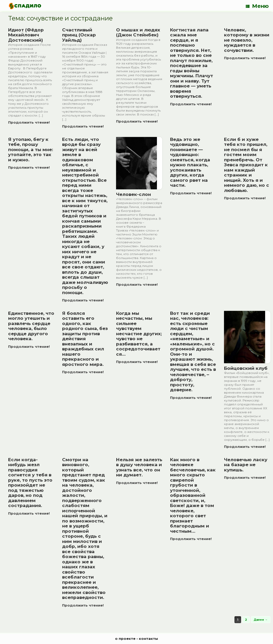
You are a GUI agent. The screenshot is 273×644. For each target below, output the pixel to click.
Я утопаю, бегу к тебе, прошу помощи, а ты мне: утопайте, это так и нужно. (31, 150)
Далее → (261, 620)
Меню (257, 6)
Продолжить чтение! (31, 122)
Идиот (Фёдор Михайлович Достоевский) (26, 35)
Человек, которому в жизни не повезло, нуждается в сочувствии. (247, 40)
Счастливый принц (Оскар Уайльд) (79, 35)
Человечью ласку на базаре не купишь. (246, 465)
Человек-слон (133, 194)
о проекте (125, 639)
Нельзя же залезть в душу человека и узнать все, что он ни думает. (139, 467)
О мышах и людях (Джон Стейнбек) (138, 32)
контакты (148, 639)
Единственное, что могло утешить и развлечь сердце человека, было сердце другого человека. (31, 326)
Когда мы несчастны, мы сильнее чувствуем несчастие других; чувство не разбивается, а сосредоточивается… (139, 334)
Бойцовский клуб (246, 368)
